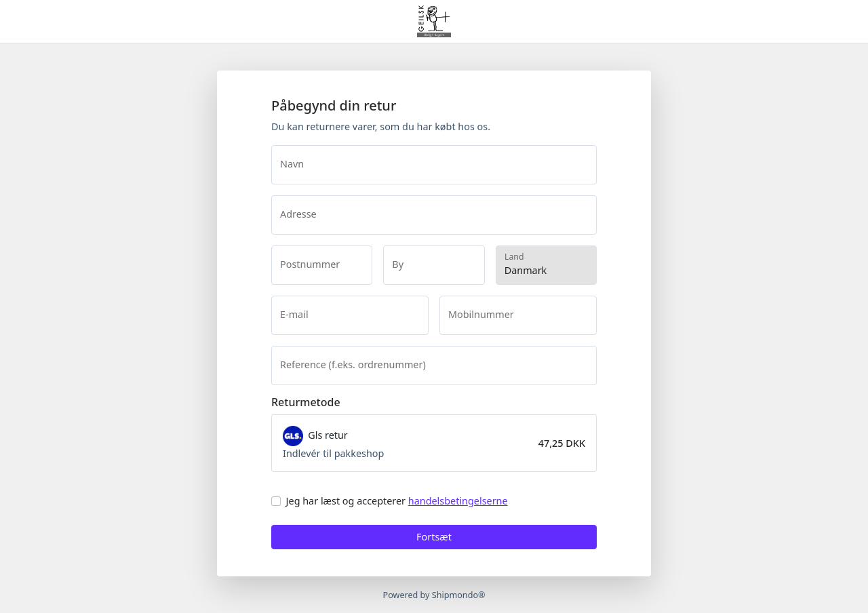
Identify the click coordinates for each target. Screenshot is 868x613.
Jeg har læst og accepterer (397, 501)
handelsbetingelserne (458, 501)
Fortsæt (434, 537)
